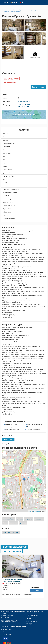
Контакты (29, 618)
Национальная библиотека (11, 532)
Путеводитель (30, 624)
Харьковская (13, 523)
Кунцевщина (29, 519)
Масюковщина (39, 519)
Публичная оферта (31, 621)
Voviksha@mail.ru (24, 102)
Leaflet (30, 511)
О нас (3, 632)
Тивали (5, 523)
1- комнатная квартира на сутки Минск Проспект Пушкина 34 (12, 580)
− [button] (5, 455)
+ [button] (5, 453)
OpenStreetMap (37, 511)
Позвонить (37, 591)
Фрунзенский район (9, 519)
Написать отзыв (8, 440)
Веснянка (20, 519)
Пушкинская (23, 523)
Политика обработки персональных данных (13, 626)
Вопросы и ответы (6, 629)
